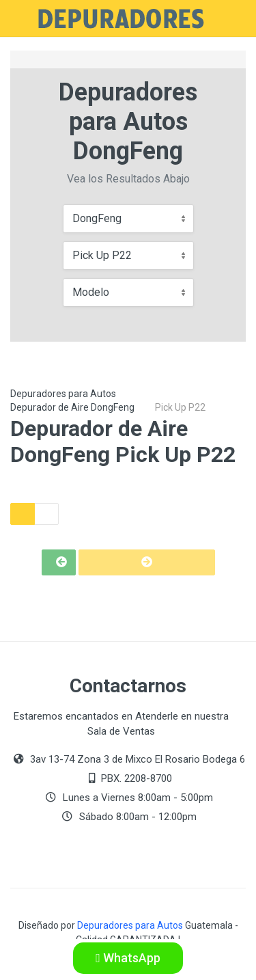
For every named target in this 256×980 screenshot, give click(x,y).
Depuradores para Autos (63, 394)
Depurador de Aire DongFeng (72, 407)
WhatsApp (128, 958)
